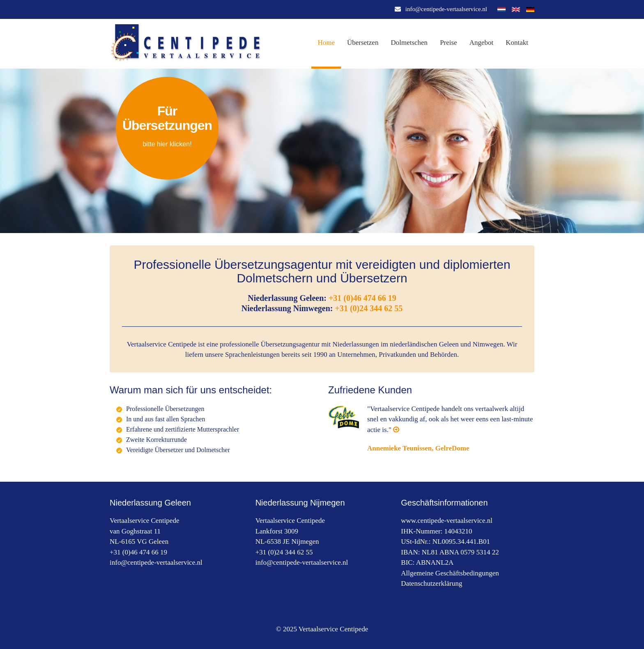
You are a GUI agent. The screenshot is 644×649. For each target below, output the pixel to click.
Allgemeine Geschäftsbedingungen (450, 573)
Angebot (482, 43)
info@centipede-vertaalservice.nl (446, 9)
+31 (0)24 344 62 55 (369, 308)
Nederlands (501, 9)
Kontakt (517, 43)
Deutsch (530, 9)
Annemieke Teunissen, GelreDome (418, 448)
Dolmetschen (409, 43)
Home (326, 43)
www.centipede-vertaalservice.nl (447, 521)
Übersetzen (363, 43)
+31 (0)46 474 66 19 (362, 298)
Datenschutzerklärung (431, 583)
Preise (448, 43)
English (516, 9)
